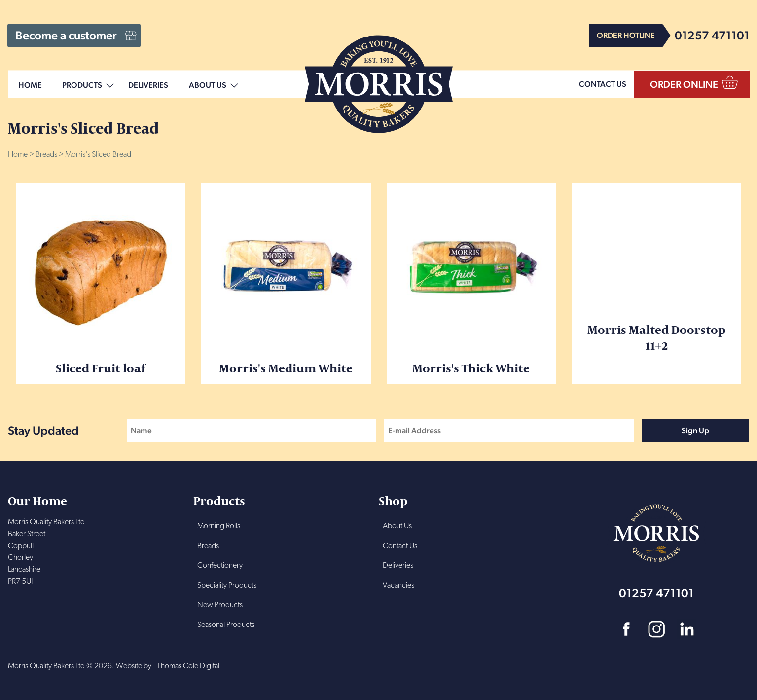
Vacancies (398, 586)
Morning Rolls (219, 526)
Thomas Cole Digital (188, 666)
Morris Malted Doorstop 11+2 (656, 272)
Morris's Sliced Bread (98, 155)
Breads (46, 155)
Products (82, 86)
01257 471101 (712, 35)
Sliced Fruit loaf (101, 283)
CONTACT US (603, 84)
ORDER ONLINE (684, 84)
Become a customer (66, 35)
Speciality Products (227, 586)
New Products (220, 605)
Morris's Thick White (471, 283)
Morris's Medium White (286, 283)
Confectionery (220, 566)
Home (30, 86)
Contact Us (400, 546)
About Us (208, 86)
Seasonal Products (226, 625)
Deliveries (148, 86)
